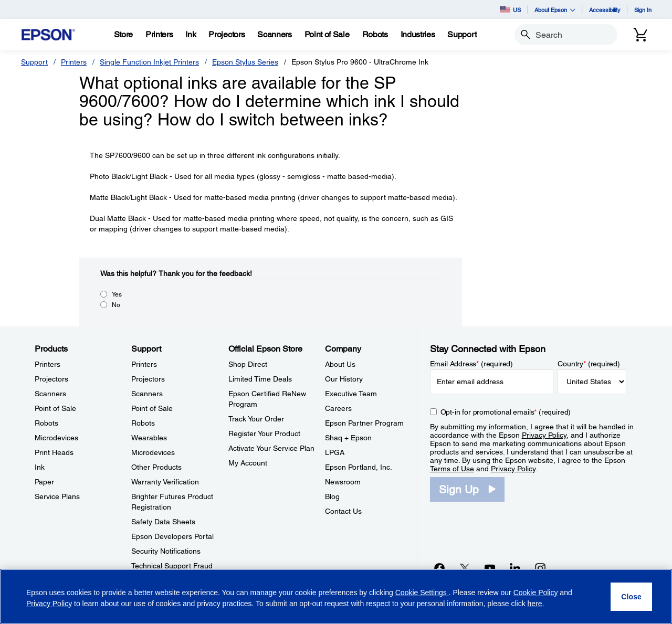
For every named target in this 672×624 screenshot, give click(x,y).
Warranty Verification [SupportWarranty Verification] (165, 482)
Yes (117, 294)
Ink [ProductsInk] (40, 467)
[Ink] (191, 35)
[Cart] (640, 35)
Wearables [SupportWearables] (149, 438)
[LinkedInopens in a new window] (515, 568)
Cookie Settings (422, 593)
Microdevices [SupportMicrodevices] (153, 452)
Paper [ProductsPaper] (44, 482)
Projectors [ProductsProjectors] (51, 379)
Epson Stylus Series (245, 62)
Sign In (643, 10)
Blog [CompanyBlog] (332, 496)
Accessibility (605, 10)
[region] (336, 596)
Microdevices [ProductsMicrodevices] (56, 438)
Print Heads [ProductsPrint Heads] (54, 452)
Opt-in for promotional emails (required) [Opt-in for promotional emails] (506, 412)
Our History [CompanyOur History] (344, 379)
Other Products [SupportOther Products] (156, 467)
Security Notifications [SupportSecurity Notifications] (166, 551)
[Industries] (418, 35)
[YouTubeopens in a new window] (490, 568)
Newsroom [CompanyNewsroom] (343, 482)
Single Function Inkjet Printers (149, 62)
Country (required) (589, 364)
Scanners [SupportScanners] (147, 394)
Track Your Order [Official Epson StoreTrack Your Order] (256, 419)
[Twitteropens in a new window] (465, 568)
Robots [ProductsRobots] (46, 423)
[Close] (631, 597)
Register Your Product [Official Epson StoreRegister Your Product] (264, 433)
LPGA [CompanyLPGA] (335, 452)
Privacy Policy (544, 435)
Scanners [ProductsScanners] (50, 394)
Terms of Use (452, 469)
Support (34, 62)
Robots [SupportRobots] (143, 423)
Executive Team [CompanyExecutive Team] (351, 394)
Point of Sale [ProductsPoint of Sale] (55, 408)
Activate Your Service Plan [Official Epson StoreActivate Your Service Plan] (271, 448)
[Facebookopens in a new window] (439, 568)
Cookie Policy (536, 593)
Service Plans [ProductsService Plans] (57, 496)
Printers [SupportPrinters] (144, 364)
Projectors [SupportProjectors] (148, 379)
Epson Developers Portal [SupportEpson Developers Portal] (172, 536)
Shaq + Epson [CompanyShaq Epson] (348, 438)
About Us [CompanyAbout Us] (340, 364)
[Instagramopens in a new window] (540, 568)
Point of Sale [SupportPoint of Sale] (152, 408)
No (116, 305)
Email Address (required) (472, 364)
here (535, 604)
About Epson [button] (555, 10)
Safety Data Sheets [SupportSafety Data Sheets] (163, 522)
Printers (74, 62)
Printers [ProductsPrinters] (48, 364)
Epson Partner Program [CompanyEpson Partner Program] (364, 423)
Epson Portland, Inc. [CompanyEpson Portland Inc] (359, 467)
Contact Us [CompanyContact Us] (343, 511)
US (510, 9)
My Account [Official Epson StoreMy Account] (248, 463)
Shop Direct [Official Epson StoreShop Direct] (248, 364)
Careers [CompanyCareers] (338, 408)
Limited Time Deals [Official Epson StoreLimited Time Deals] (260, 379)
